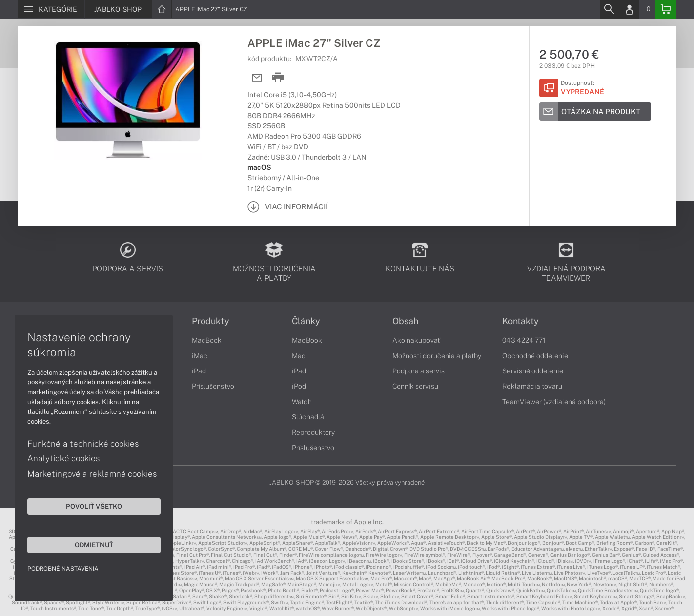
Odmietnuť (94, 545)
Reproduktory (313, 432)
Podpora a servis (418, 371)
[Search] (609, 9)
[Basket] (666, 9)
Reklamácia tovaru (532, 386)
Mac (299, 356)
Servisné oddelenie (533, 371)
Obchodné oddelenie (535, 356)
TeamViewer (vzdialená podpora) (554, 402)
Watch (302, 402)
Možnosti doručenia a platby (437, 356)
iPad (199, 371)
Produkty (210, 321)
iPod (299, 386)
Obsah (405, 321)
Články (306, 321)
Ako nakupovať (416, 340)
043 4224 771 (524, 340)
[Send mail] (257, 78)
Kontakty (521, 321)
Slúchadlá (308, 417)
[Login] (629, 9)
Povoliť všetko (94, 506)
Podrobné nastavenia (63, 569)
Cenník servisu (415, 386)
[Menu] (51, 9)
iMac (200, 356)
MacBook (207, 340)
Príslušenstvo (213, 386)
